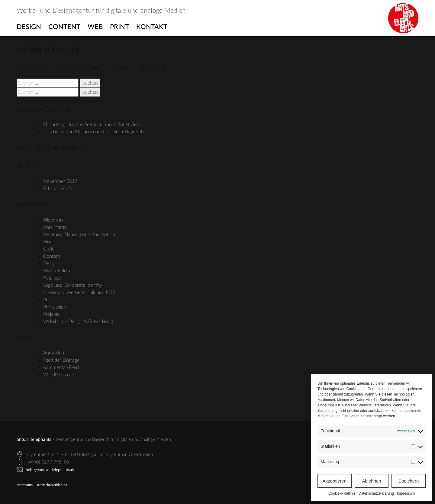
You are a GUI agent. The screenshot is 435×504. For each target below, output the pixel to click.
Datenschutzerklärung (376, 493)
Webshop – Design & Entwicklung (78, 321)
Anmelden (54, 353)
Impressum (406, 493)
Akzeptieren (335, 481)
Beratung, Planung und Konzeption (79, 234)
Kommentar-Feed (61, 367)
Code (49, 249)
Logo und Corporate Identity (73, 285)
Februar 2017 (57, 189)
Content (64, 27)
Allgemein (53, 220)
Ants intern (55, 227)
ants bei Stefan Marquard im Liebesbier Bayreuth (93, 132)
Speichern (409, 481)
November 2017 (60, 181)
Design (29, 27)
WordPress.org (59, 375)
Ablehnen (371, 481)
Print (119, 27)
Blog (48, 242)
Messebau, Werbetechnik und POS (79, 292)
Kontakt (152, 27)
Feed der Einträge (61, 360)
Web (95, 27)
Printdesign (55, 307)
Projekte (51, 314)
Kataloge (52, 278)
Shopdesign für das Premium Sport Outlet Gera (92, 124)
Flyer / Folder (57, 271)
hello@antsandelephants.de (50, 470)
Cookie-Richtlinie (342, 493)
